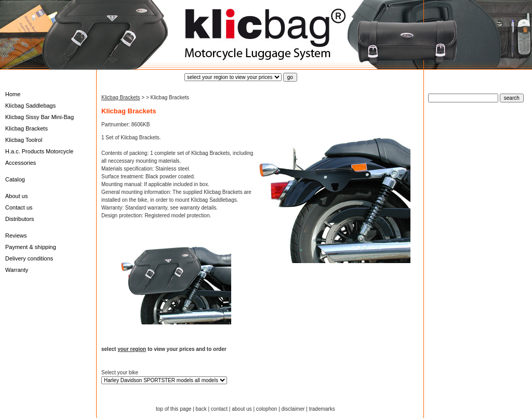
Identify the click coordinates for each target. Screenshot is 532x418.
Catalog (15, 179)
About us (16, 196)
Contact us (19, 207)
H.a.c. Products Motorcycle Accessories (39, 157)
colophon (267, 409)
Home (13, 94)
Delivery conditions (29, 258)
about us (242, 409)
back (201, 409)
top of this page (174, 409)
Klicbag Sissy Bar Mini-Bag (39, 117)
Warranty (17, 270)
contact (219, 409)
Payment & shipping (31, 247)
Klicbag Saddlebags (30, 106)
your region (132, 349)
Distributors (20, 219)
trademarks (322, 409)
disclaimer (293, 409)
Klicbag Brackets (26, 128)
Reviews (16, 236)
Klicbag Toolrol (24, 140)
